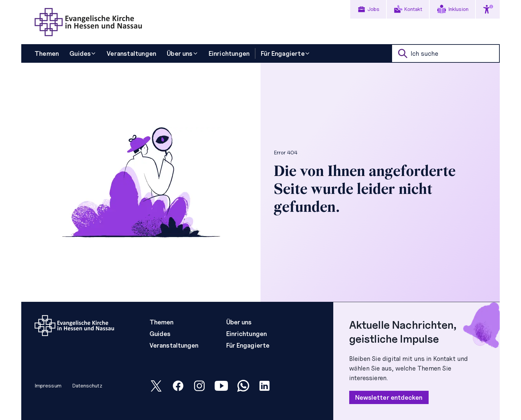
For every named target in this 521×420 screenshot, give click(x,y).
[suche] (446, 53)
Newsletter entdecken (389, 397)
